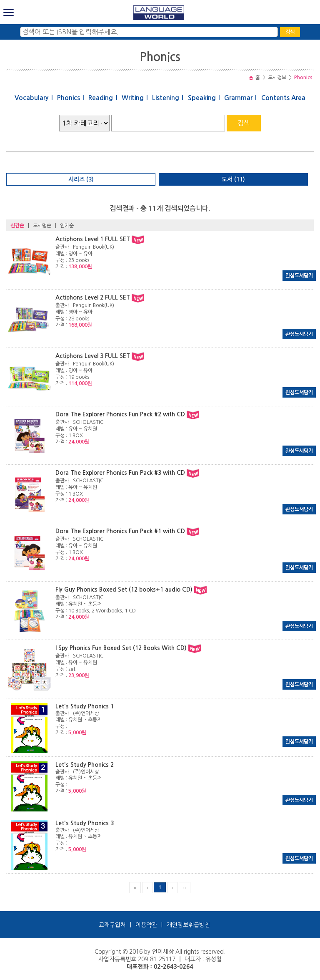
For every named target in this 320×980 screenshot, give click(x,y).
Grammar (238, 98)
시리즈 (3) (81, 179)
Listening (166, 98)
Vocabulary (31, 98)
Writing (133, 98)
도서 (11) (233, 179)
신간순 (17, 226)
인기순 (67, 226)
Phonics (69, 98)
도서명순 (42, 226)
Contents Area (283, 98)
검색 (290, 32)
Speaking (202, 98)
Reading (101, 98)
